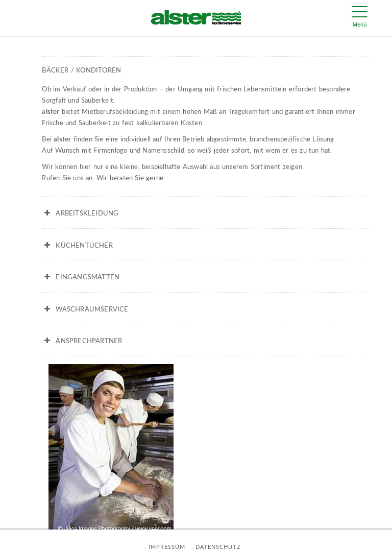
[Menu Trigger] (360, 18)
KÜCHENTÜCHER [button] (77, 245)
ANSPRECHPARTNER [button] (82, 341)
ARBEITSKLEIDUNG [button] (80, 213)
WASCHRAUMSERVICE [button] (85, 309)
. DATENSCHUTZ (216, 547)
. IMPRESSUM (165, 547)
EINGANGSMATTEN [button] (81, 277)
